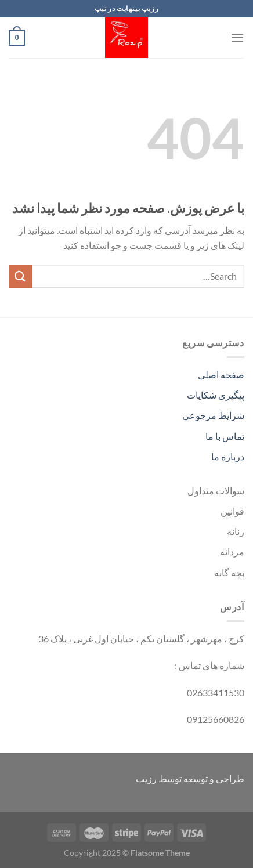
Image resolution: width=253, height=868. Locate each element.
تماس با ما (225, 436)
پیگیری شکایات (216, 395)
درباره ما (228, 456)
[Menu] (237, 37)
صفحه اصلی (221, 375)
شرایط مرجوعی (213, 415)
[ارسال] (20, 276)
